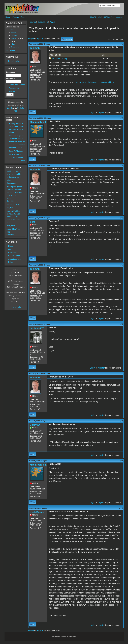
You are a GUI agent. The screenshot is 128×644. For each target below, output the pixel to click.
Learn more (11, 50)
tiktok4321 (11, 235)
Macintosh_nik (38, 122)
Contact (119, 17)
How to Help (16, 307)
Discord (14, 36)
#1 (122, 44)
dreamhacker (12, 183)
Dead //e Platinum (16, 151)
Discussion (43, 22)
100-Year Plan (108, 17)
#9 (122, 461)
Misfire (14, 38)
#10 (121, 508)
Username (11, 72)
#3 (122, 165)
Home (8, 17)
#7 (122, 374)
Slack (13, 44)
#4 (122, 218)
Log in (31, 39)
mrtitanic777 (37, 328)
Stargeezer (11, 225)
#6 (122, 324)
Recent (24, 17)
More (23, 161)
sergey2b (10, 207)
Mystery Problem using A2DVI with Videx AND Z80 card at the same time (13, 217)
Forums (15, 17)
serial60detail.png (60, 59)
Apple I (53, 22)
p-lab (33, 222)
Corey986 (35, 425)
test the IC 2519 (15, 148)
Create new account (17, 85)
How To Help (95, 17)
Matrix (14, 33)
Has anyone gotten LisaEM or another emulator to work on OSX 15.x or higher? (15, 192)
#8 (122, 421)
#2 (122, 118)
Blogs (11, 246)
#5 (122, 265)
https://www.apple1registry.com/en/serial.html (94, 82)
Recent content (14, 61)
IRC (13, 30)
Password (11, 78)
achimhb (35, 48)
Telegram (15, 47)
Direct (9, 108)
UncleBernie (37, 512)
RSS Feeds (13, 253)
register (40, 39)
